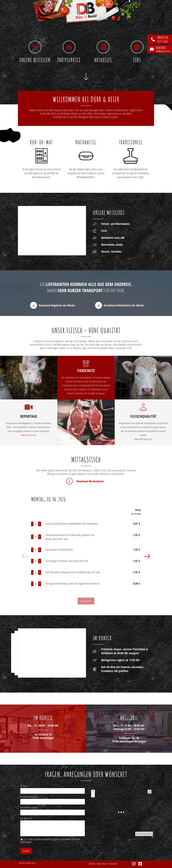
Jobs (137, 60)
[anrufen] (153, 39)
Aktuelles (103, 60)
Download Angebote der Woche (57, 305)
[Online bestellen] (35, 47)
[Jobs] (137, 47)
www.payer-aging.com (143, 439)
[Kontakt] (152, 49)
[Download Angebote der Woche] (34, 305)
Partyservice (69, 60)
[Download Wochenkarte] (69, 481)
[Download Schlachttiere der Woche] (99, 305)
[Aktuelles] (103, 47)
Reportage (29, 416)
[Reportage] (29, 407)
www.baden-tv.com (29, 435)
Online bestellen (35, 60)
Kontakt (92, 864)
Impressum (113, 864)
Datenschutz (102, 864)
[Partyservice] (69, 47)
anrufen (163, 37)
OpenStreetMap (142, 834)
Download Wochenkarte (90, 481)
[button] (25, 557)
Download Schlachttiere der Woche (124, 305)
